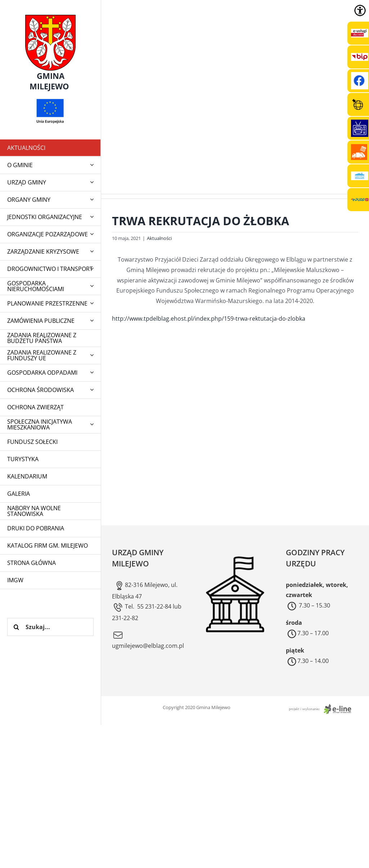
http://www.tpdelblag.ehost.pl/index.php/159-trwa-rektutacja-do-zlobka (209, 319)
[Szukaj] (16, 627)
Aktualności (159, 238)
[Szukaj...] (50, 627)
